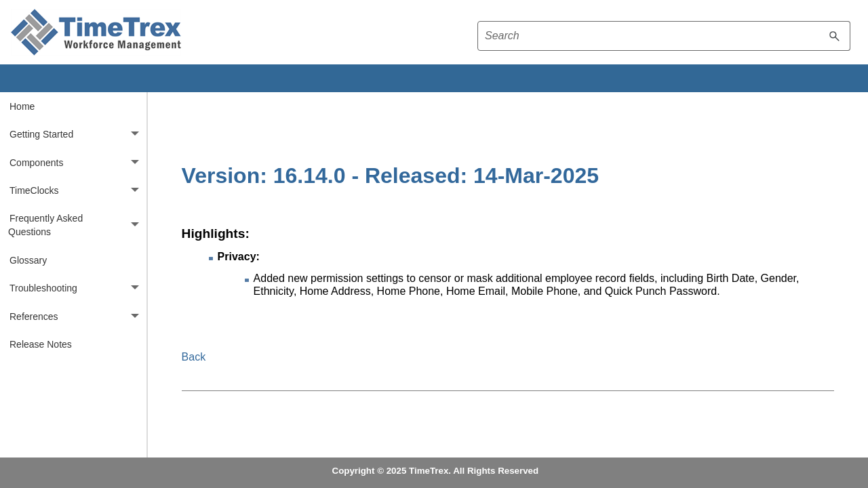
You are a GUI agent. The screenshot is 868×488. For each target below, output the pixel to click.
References (78, 316)
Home (22, 106)
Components (78, 162)
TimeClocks (78, 190)
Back (194, 357)
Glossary (28, 260)
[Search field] (664, 36)
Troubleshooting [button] (78, 288)
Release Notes (41, 344)
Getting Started (78, 134)
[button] (834, 36)
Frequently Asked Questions (77, 225)
